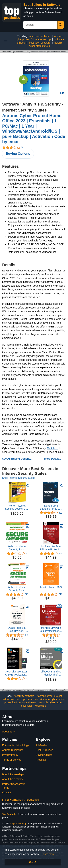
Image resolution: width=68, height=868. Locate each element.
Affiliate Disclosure (13, 750)
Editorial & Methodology (16, 745)
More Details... (53, 459)
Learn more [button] (48, 854)
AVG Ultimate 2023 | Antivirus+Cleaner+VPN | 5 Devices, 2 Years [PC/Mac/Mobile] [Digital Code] (17, 673)
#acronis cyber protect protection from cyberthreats (35, 701)
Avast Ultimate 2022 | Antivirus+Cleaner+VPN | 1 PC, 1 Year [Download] (51, 589)
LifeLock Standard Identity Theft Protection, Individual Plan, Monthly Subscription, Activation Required (51, 673)
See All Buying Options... (17, 459)
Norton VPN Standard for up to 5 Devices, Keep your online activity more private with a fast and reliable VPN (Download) (51, 507)
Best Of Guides (45, 750)
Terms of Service (12, 760)
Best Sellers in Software (42, 5)
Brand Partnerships (13, 774)
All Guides (42, 745)
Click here (53, 448)
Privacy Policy (10, 755)
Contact (7, 792)
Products (41, 760)
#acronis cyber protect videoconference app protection (32, 698)
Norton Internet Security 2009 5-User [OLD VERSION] (17, 507)
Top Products (9, 814)
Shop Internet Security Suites (19, 478)
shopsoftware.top (18, 824)
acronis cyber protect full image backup (39, 38)
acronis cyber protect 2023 (46, 44)
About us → (9, 732)
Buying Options (18, 154)
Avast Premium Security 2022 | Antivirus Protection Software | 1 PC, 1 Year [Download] (17, 629)
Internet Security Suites (24, 110)
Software (11, 104)
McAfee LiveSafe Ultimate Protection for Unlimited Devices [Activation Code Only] (51, 548)
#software (41, 706)
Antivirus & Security (42, 104)
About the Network (13, 779)
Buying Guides (44, 755)
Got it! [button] (33, 862)
